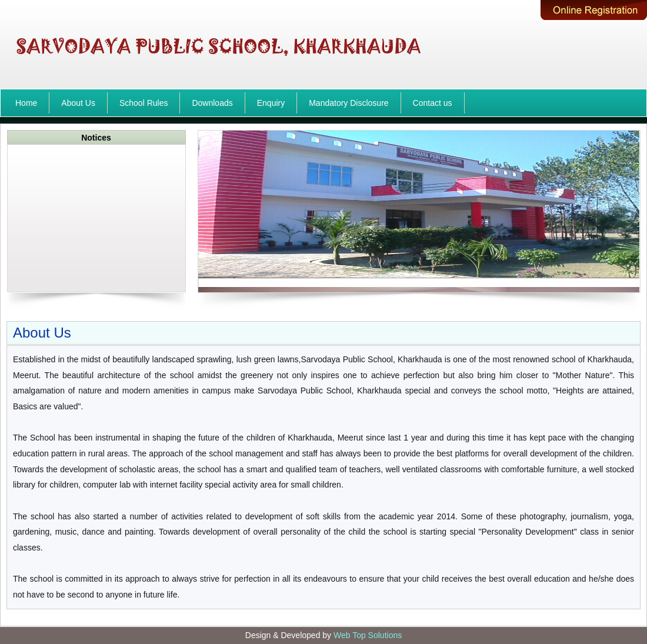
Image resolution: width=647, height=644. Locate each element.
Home (26, 103)
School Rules (144, 103)
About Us (78, 103)
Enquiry (271, 103)
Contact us (433, 103)
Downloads (212, 103)
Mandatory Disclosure (348, 103)
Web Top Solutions (368, 635)
